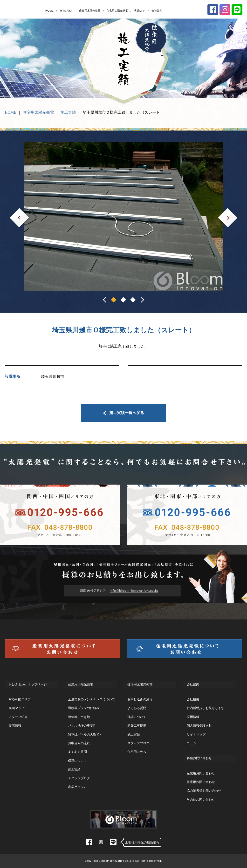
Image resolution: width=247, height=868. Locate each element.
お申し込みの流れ (140, 699)
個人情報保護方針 (199, 726)
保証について (77, 761)
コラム (191, 743)
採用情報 (193, 717)
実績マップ (17, 708)
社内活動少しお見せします (206, 708)
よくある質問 (77, 752)
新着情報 (15, 726)
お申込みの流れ (79, 743)
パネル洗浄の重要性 (82, 726)
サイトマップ (196, 734)
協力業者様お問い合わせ (204, 791)
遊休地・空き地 (79, 717)
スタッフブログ (79, 778)
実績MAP (140, 11)
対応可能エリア (20, 699)
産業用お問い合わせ (201, 773)
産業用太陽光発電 (90, 11)
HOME (49, 11)
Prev (13, 211)
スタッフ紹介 (18, 717)
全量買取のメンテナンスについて (92, 699)
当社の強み (66, 11)
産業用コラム (77, 787)
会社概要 (193, 699)
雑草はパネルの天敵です (85, 734)
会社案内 (157, 11)
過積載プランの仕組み (84, 708)
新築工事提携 (137, 726)
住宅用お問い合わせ (201, 782)
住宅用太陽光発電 (117, 11)
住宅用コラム (137, 752)
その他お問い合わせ (201, 799)
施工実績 (68, 112)
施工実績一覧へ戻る (124, 413)
